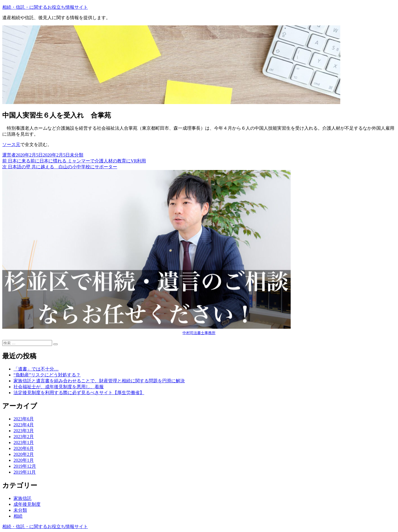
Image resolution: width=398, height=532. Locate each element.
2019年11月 (25, 472)
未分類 (77, 155)
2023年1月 (24, 442)
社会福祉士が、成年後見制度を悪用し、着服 (59, 387)
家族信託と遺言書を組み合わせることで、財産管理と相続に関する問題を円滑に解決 (99, 381)
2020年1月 (24, 460)
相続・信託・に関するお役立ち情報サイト (45, 7)
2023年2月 (24, 437)
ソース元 (11, 144)
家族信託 (23, 498)
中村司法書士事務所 (199, 333)
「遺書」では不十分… (36, 369)
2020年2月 (24, 454)
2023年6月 (24, 419)
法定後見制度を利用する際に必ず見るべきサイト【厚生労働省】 (79, 393)
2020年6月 (24, 448)
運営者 (9, 155)
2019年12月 (25, 466)
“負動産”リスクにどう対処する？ (47, 375)
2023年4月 (24, 425)
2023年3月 (24, 431)
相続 (18, 516)
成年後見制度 (27, 504)
